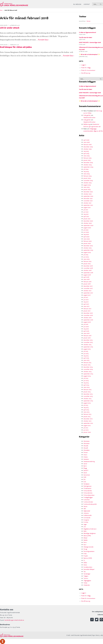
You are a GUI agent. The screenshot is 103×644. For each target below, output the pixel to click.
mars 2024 (87, 174)
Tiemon (86, 578)
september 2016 (88, 320)
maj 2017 (86, 302)
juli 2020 (86, 230)
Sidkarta (100, 614)
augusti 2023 (87, 185)
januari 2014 (87, 392)
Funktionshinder (88, 502)
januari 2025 (87, 160)
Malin (85, 531)
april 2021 (86, 216)
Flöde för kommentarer (88, 70)
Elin (84, 479)
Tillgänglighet (87, 580)
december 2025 (88, 147)
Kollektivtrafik (88, 515)
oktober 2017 (87, 291)
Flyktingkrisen (87, 486)
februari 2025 (87, 158)
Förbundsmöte (88, 493)
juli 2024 (86, 169)
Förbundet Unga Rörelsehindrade (14, 4)
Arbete (86, 457)
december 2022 (88, 192)
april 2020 (86, 237)
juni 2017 (86, 300)
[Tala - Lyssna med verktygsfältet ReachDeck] (3, 641)
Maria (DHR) (87, 536)
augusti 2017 (87, 295)
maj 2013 (86, 407)
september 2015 (88, 347)
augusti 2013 (87, 403)
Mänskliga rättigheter (90, 533)
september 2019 (88, 250)
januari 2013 (87, 416)
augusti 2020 (87, 228)
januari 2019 (87, 264)
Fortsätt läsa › (44, 39)
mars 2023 (87, 187)
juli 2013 (86, 405)
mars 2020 (87, 239)
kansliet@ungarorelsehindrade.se (14, 620)
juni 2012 (86, 430)
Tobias (85, 583)
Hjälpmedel (87, 511)
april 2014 (86, 385)
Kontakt (87, 4)
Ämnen (86, 452)
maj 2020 (86, 234)
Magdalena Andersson (90, 529)
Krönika (86, 522)
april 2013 (86, 410)
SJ (84, 560)
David (85, 473)
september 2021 (88, 205)
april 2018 (86, 277)
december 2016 (88, 313)
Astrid (85, 464)
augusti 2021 (87, 207)
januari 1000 (87, 432)
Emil (85, 482)
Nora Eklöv (4, 25)
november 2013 (88, 396)
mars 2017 (86, 306)
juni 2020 (86, 232)
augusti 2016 (87, 322)
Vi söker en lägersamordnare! (87, 32)
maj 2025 (86, 151)
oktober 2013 (87, 398)
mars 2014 (86, 387)
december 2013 (88, 394)
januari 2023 (87, 189)
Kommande (87, 518)
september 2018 (88, 273)
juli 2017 (86, 297)
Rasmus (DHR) (88, 558)
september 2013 (88, 401)
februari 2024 (87, 176)
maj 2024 (86, 171)
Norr (85, 545)
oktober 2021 (87, 203)
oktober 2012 (87, 421)
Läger (85, 524)
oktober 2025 (87, 149)
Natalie (85, 540)
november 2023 (88, 180)
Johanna (86, 513)
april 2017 (86, 304)
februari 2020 (88, 241)
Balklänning (87, 124)
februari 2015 (87, 362)
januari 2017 (87, 311)
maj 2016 (86, 329)
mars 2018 (86, 279)
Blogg (85, 468)
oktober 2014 (87, 371)
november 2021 (88, 201)
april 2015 (86, 358)
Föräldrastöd (87, 488)
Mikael (85, 538)
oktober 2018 (87, 270)
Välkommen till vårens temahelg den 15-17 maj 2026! (91, 48)
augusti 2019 (87, 252)
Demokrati (87, 475)
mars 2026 (87, 142)
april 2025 (86, 153)
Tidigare (86, 576)
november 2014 (88, 369)
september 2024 (88, 167)
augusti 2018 (87, 275)
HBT (85, 509)
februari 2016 (87, 335)
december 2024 (88, 162)
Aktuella (86, 446)
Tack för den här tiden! (86, 37)
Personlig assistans (89, 551)
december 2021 (88, 198)
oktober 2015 (87, 344)
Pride (85, 554)
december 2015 (88, 340)
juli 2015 (86, 351)
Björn (85, 466)
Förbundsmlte (88, 491)
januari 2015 (87, 365)
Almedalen (87, 450)
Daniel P (86, 470)
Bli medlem (77, 4)
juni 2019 (86, 257)
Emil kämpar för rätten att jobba (16, 47)
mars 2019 (86, 259)
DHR (85, 477)
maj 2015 (86, 356)
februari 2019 (87, 261)
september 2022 (88, 196)
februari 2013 (87, 414)
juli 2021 (86, 210)
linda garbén (87, 115)
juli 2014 (86, 378)
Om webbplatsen (97, 612)
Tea (84, 572)
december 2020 (88, 221)
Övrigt (85, 549)
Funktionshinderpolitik (90, 504)
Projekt (86, 556)
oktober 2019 (87, 248)
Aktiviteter (87, 441)
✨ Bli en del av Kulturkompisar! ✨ (89, 54)
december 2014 (88, 367)
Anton (85, 455)
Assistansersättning (89, 461)
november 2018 (88, 268)
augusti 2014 (87, 376)
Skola (85, 565)
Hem (1, 10)
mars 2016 (86, 333)
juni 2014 (86, 380)
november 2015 (88, 342)
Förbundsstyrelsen (89, 495)
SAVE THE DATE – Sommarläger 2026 (90, 42)
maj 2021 (86, 214)
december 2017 (88, 286)
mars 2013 (86, 412)
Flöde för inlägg (86, 68)
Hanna (85, 506)
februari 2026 (87, 144)
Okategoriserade (88, 547)
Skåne (85, 563)
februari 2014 (87, 389)
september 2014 (88, 374)
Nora (85, 542)
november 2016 (88, 315)
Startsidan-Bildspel (89, 569)
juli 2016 (86, 324)
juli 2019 (86, 255)
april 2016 (86, 331)
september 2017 (88, 293)
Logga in (84, 65)
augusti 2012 (87, 425)
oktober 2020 (88, 223)
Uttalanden (87, 585)
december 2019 (88, 246)
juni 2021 (86, 212)
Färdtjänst (86, 484)
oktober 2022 (87, 194)
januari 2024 (87, 178)
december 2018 (88, 266)
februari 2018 (87, 282)
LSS (85, 527)
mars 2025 (87, 156)
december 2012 (88, 419)
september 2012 (88, 423)
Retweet (89, 21)
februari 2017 (87, 309)
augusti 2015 (87, 349)
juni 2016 (86, 326)
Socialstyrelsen (88, 567)
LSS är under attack (10, 28)
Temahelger (87, 574)
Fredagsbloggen (88, 497)
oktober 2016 (87, 318)
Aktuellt (86, 448)
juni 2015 (86, 353)
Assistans (86, 459)
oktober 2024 (88, 165)
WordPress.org (86, 73)
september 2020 (88, 225)
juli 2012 (86, 428)
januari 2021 (87, 219)
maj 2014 (86, 383)
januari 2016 (87, 338)
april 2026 (86, 140)
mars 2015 (86, 360)
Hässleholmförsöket (89, 117)
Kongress (86, 520)
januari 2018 (87, 284)
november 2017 (88, 288)
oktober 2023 (87, 183)
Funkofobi (87, 500)
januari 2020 (87, 243)
